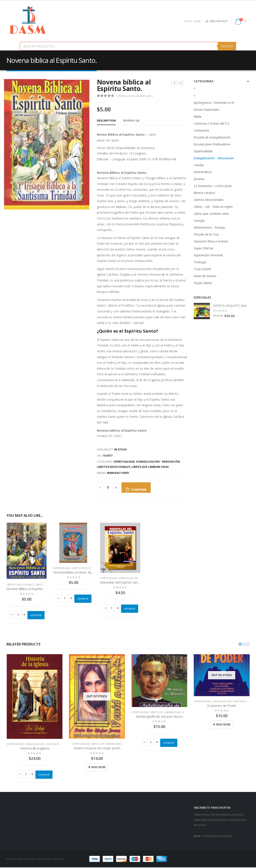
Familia (199, 165)
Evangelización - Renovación (158, 462)
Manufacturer (118, 473)
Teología (200, 262)
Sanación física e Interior (211, 241)
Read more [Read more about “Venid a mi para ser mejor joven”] (99, 767)
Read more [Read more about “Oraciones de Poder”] (223, 724)
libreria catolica (204, 193)
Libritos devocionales (114, 467)
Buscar (227, 46)
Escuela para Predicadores (212, 144)
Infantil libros (203, 172)
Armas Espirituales (207, 110)
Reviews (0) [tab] (131, 120)
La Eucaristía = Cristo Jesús (213, 186)
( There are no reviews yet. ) (134, 96)
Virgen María (203, 283)
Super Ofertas (204, 248)
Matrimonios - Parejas (210, 227)
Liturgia (199, 220)
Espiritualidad (124, 462)
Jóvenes (199, 179)
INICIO (188, 21)
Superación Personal (208, 255)
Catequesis (202, 130)
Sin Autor (113, 140)
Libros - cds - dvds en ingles (213, 207)
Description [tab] (106, 120)
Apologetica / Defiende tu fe (214, 103)
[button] (240, 644)
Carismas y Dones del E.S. (212, 123)
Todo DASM (202, 269)
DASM (197, 21)
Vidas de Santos (205, 276)
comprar (139, 489)
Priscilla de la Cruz (206, 234)
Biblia (198, 116)
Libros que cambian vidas (150, 467)
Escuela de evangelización (212, 137)
